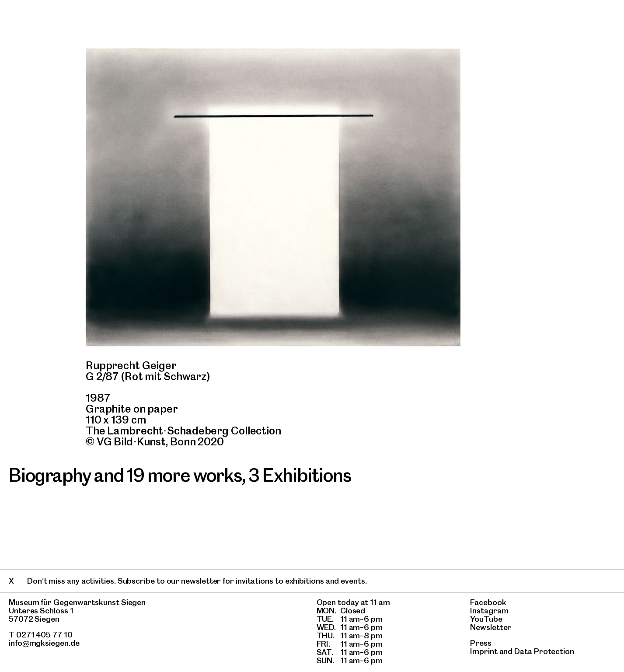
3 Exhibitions (300, 475)
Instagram (489, 611)
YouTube (486, 619)
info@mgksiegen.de (44, 643)
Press (481, 643)
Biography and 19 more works (125, 475)
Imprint (484, 651)
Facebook (488, 602)
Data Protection (544, 651)
